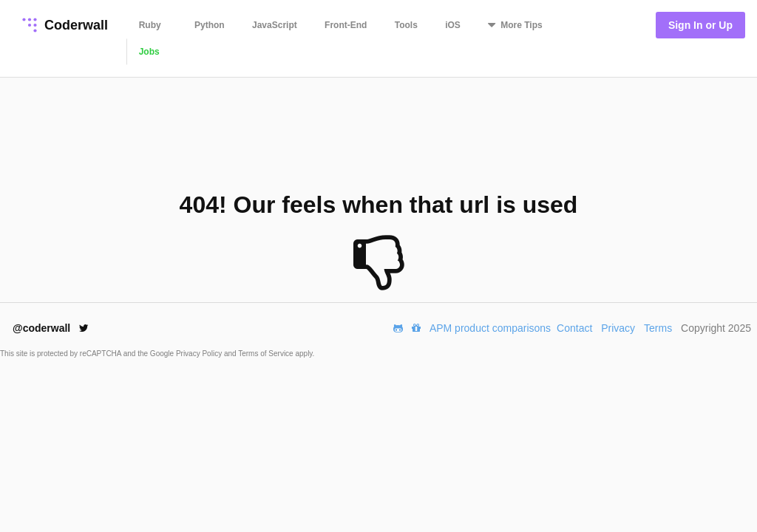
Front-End (346, 25)
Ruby (150, 25)
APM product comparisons (490, 328)
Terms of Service (267, 354)
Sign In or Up (700, 25)
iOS (453, 25)
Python (210, 25)
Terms (658, 328)
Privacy (618, 328)
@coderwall (51, 328)
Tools (406, 25)
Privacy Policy (200, 354)
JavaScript (275, 25)
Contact (574, 328)
